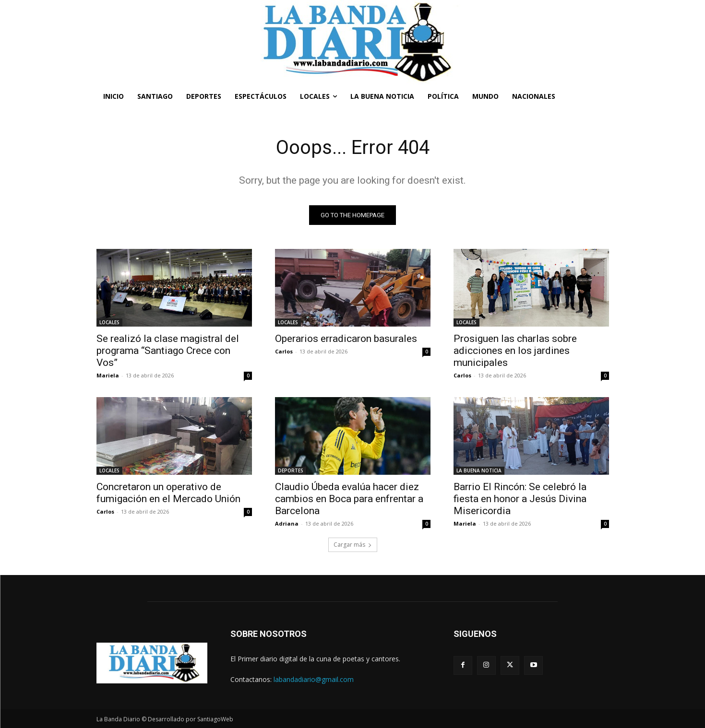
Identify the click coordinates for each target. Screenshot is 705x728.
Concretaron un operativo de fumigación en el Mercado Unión (168, 493)
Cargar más (353, 545)
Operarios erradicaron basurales (346, 339)
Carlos (284, 351)
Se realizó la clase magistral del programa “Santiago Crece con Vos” (168, 351)
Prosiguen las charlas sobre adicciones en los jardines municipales (515, 351)
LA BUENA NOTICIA (479, 470)
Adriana (287, 523)
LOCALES (109, 322)
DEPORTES (291, 470)
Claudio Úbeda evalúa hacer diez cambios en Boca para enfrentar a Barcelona (349, 499)
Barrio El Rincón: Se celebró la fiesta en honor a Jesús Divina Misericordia (520, 499)
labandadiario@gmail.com (314, 679)
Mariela (108, 375)
